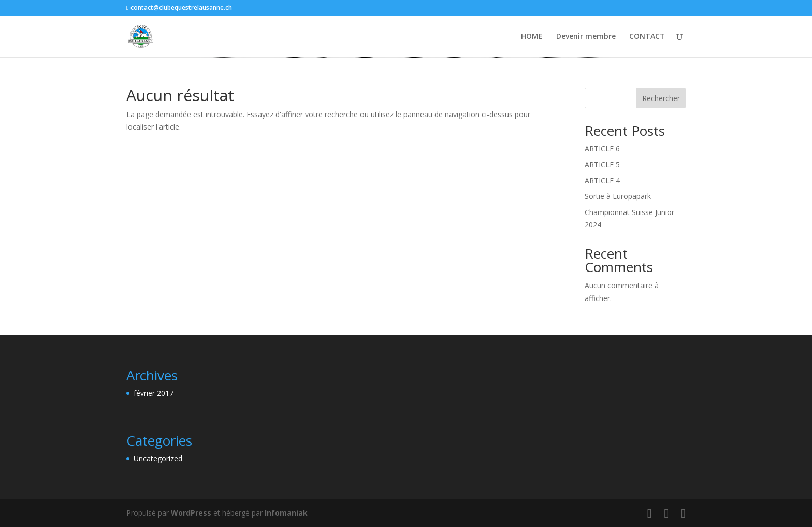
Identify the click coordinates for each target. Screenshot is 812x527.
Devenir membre (586, 37)
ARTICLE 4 (602, 181)
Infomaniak (286, 513)
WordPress (191, 513)
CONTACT (647, 37)
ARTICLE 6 (602, 148)
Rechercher (661, 98)
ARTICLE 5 (602, 165)
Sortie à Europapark (618, 196)
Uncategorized (158, 458)
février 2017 (154, 393)
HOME (532, 37)
